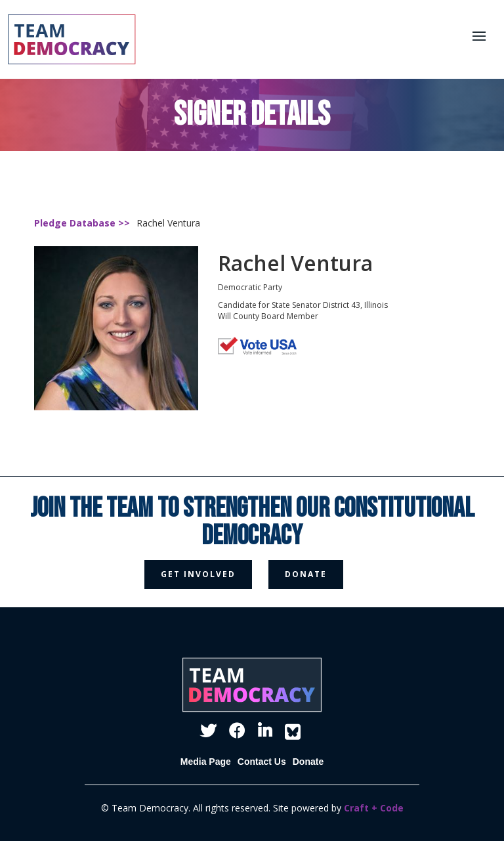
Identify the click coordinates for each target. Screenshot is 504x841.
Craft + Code (374, 808)
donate (306, 574)
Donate (308, 762)
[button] (479, 36)
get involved (198, 574)
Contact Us (262, 762)
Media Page (206, 762)
